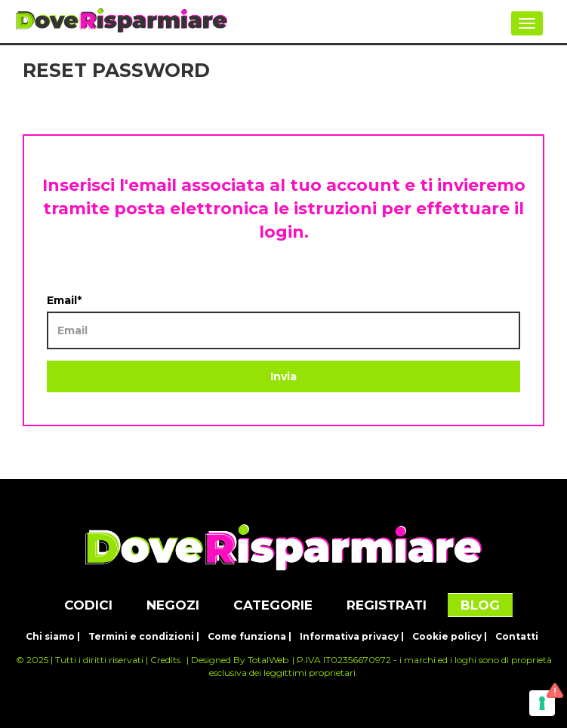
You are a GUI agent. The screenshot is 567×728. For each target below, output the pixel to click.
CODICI (88, 605)
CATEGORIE (273, 605)
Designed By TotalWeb (240, 660)
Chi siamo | (53, 636)
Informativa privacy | (352, 636)
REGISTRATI (387, 605)
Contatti (517, 636)
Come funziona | (250, 636)
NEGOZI (173, 605)
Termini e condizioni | (144, 636)
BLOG (480, 605)
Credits (165, 660)
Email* (64, 300)
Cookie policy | (450, 636)
